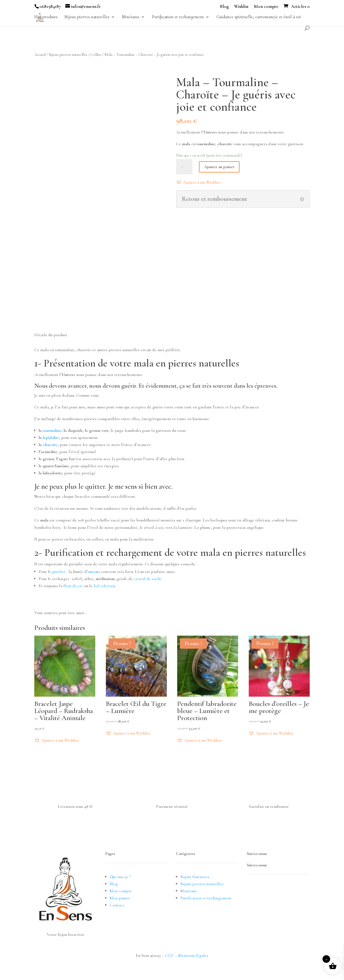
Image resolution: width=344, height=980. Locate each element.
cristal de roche (148, 579)
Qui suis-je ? (120, 877)
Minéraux (131, 17)
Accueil (40, 54)
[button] (198, 182)
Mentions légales (193, 955)
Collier (96, 54)
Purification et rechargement (178, 17)
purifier (59, 572)
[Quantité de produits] (184, 167)
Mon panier (120, 898)
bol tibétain (104, 586)
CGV (169, 955)
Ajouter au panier (219, 167)
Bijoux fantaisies (195, 877)
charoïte (50, 445)
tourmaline (52, 430)
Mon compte (266, 7)
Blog (224, 7)
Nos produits (46, 17)
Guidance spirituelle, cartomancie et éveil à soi (259, 17)
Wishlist (241, 7)
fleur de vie (73, 586)
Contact (117, 905)
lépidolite (51, 438)
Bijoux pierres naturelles (87, 17)
